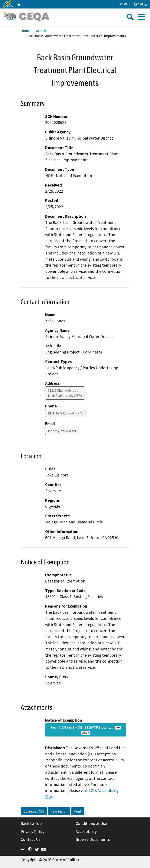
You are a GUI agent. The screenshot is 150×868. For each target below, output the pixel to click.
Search (41, 31)
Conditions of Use (91, 823)
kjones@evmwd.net (62, 431)
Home (25, 31)
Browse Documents (93, 839)
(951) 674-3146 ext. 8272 (65, 413)
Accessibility (86, 831)
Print (78, 811)
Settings (141, 4)
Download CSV (34, 811)
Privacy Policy (33, 831)
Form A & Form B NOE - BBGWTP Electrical (86, 730)
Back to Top (31, 823)
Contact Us (124, 4)
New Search (59, 811)
